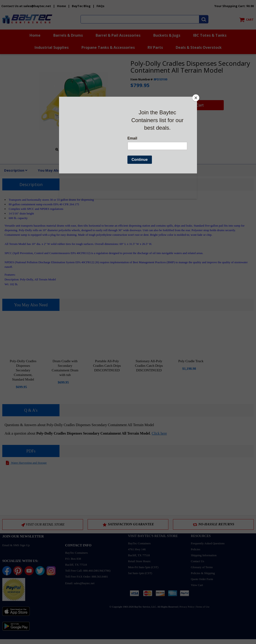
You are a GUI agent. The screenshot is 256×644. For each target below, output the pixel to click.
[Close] (196, 98)
